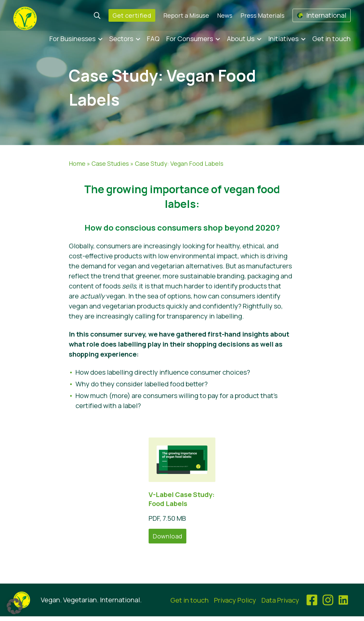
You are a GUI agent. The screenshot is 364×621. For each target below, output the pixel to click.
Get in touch (331, 39)
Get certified (132, 15)
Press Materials (262, 15)
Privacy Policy (235, 600)
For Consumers (190, 39)
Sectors (121, 39)
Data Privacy (280, 600)
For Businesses (72, 39)
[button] (15, 606)
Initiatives (283, 39)
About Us (241, 39)
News (225, 15)
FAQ (153, 39)
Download (167, 536)
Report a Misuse (186, 15)
